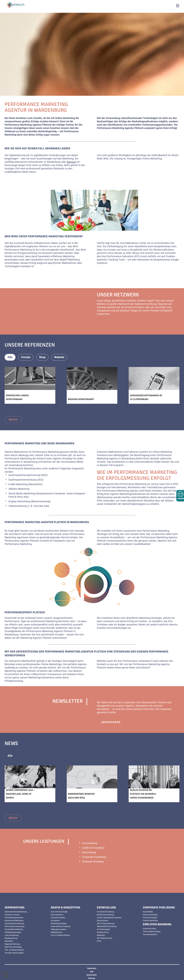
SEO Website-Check (105, 938)
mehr (13, 420)
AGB (92, 972)
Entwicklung (89, 852)
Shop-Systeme (103, 921)
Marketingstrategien (59, 923)
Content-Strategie (150, 918)
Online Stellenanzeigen (152, 931)
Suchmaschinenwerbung (14, 923)
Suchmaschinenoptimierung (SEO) (28, 475)
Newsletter (9, 941)
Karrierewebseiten (150, 934)
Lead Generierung (12, 935)
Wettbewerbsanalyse (13, 932)
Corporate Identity (58, 918)
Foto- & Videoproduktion (14, 950)
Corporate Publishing (94, 857)
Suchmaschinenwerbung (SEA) (26, 480)
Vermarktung (90, 843)
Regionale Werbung (12, 944)
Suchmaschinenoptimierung (16, 912)
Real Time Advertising (13, 947)
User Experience (57, 915)
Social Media (148, 912)
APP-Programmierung (106, 923)
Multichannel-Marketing (14, 921)
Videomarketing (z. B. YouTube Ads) (29, 506)
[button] (6, 974)
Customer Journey (12, 915)
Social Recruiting (149, 929)
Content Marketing (150, 921)
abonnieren (111, 722)
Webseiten (101, 935)
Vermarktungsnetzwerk (14, 918)
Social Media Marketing (22, 493)
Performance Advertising (14, 926)
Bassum (72, 162)
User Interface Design (59, 912)
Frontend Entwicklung (106, 912)
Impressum (92, 968)
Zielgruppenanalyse (58, 929)
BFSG (99, 941)
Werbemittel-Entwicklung (107, 926)
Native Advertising (150, 915)
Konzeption (55, 921)
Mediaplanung (56, 932)
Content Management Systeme (109, 918)
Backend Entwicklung (105, 915)
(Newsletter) (35, 484)
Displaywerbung (11, 938)
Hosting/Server (103, 932)
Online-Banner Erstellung (61, 926)
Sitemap (92, 978)
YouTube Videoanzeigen (14, 953)
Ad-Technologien (103, 929)
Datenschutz (92, 975)
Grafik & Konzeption (93, 848)
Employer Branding (93, 862)
